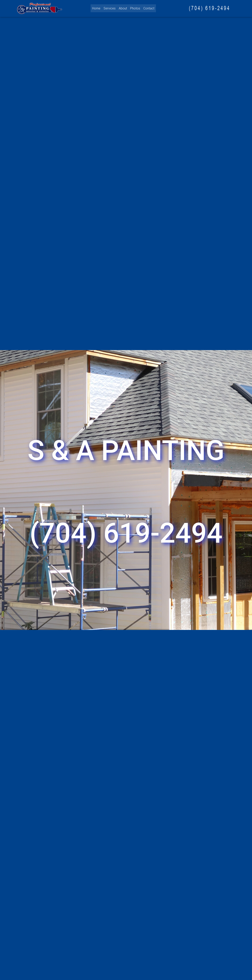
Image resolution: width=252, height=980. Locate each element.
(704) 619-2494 (126, 533)
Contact (149, 8)
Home (96, 8)
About (123, 8)
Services (110, 8)
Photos (135, 8)
